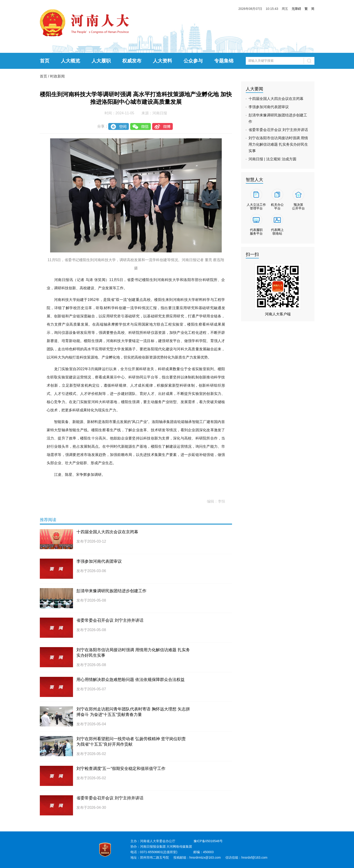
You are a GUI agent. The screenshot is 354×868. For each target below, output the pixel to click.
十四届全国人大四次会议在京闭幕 (107, 532)
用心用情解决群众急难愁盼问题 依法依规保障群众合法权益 (131, 680)
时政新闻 (57, 76)
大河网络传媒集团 (179, 847)
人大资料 (162, 61)
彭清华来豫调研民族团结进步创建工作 (111, 591)
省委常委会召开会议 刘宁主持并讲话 (110, 620)
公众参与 (193, 61)
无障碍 (296, 9)
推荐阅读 (48, 520)
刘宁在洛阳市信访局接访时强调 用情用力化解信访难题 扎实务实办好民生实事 (278, 144)
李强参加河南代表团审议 (99, 561)
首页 (45, 61)
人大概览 (70, 61)
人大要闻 (254, 89)
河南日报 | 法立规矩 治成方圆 (273, 159)
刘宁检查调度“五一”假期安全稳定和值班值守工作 (121, 769)
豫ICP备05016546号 (208, 841)
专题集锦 (224, 61)
